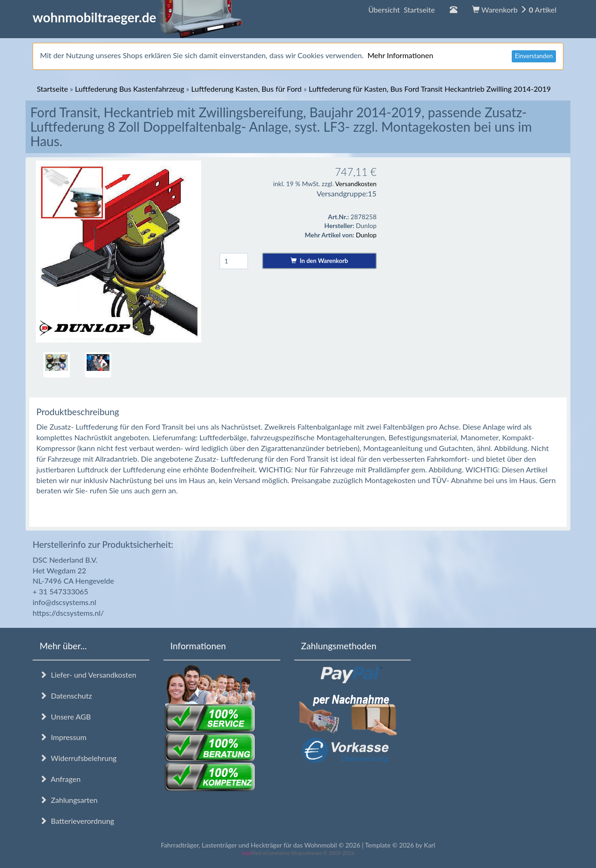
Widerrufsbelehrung (78, 758)
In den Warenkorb (319, 261)
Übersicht (402, 10)
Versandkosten (356, 184)
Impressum (63, 737)
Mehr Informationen (400, 55)
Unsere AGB (65, 717)
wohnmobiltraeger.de (138, 17)
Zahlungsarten (68, 800)
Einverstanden (534, 56)
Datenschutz (66, 696)
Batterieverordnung (77, 821)
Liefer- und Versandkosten (88, 675)
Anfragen (60, 779)
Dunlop (366, 235)
